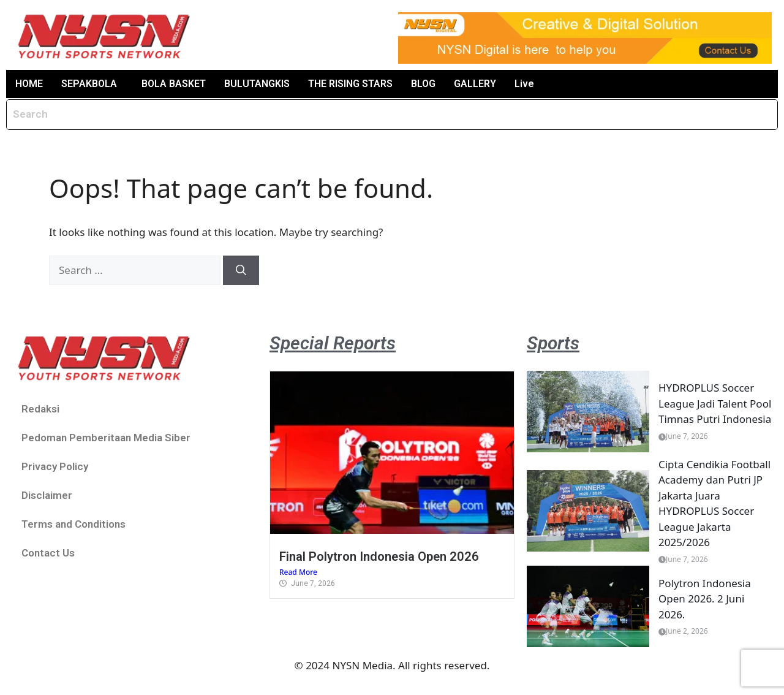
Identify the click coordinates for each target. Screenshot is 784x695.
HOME (29, 84)
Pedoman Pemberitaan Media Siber (106, 438)
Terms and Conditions (73, 524)
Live (524, 84)
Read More (298, 572)
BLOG (423, 84)
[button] (92, 84)
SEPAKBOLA (89, 84)
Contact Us (48, 553)
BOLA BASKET (173, 84)
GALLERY (474, 84)
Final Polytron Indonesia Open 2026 (379, 556)
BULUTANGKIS (256, 84)
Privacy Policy (55, 466)
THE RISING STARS (350, 84)
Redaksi (40, 409)
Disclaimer (47, 495)
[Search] (241, 270)
